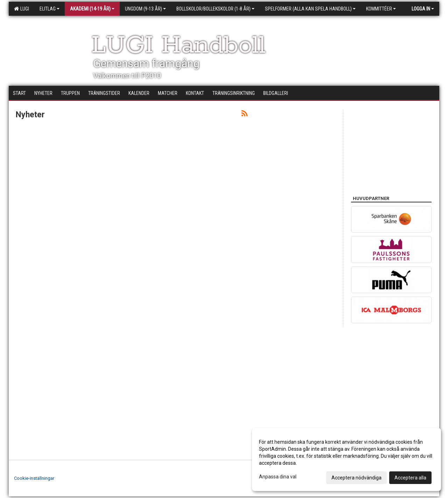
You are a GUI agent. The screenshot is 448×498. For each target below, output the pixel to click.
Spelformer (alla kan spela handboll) (310, 9)
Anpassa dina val (278, 477)
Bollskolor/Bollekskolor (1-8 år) (215, 9)
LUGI (22, 9)
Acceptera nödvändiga (356, 478)
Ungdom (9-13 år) (145, 9)
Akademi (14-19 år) (92, 9)
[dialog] (346, 459)
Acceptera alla (410, 478)
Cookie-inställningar (34, 478)
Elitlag (50, 9)
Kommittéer (381, 9)
